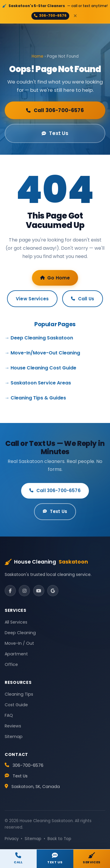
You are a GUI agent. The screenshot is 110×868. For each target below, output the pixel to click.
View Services (32, 299)
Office (11, 664)
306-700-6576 (50, 16)
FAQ (9, 715)
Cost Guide (16, 705)
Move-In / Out (19, 643)
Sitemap (14, 737)
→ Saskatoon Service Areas (38, 383)
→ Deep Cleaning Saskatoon (39, 338)
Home (38, 56)
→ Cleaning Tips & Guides (35, 398)
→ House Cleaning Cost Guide (40, 368)
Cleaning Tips (19, 694)
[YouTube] (39, 591)
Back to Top (59, 839)
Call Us (83, 299)
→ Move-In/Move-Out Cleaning (42, 353)
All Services (16, 622)
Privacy (12, 839)
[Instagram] (24, 591)
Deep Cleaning (20, 633)
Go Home (55, 278)
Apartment (16, 654)
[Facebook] (10, 591)
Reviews (13, 726)
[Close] (75, 16)
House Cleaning (46, 562)
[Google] (53, 591)
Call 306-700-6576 (55, 110)
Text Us (55, 133)
